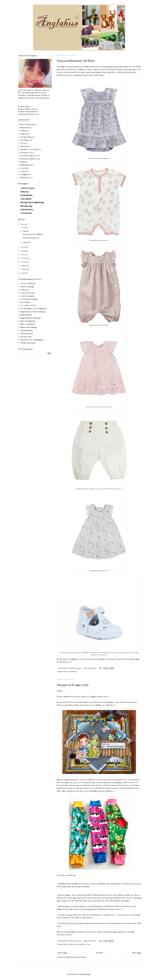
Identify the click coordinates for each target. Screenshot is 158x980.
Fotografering (26, 137)
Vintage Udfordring (28, 343)
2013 (23, 251)
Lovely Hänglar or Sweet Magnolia (33, 308)
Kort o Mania (25, 302)
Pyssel (88, 944)
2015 (23, 224)
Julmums (24, 146)
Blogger (88, 974)
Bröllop (23, 131)
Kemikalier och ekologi (29, 149)
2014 (23, 247)
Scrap (23, 171)
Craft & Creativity (27, 188)
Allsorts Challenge (27, 287)
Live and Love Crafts (28, 305)
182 (37, 112)
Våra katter (25, 178)
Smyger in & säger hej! (73, 685)
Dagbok (23, 134)
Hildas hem (25, 192)
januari (26, 242)
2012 (23, 254)
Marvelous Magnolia (28, 321)
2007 (23, 273)
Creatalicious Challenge (29, 299)
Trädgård (24, 174)
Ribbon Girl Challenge (29, 327)
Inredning (24, 140)
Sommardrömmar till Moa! (76, 61)
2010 (23, 262)
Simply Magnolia (27, 330)
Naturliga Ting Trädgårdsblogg (32, 202)
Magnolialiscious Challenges (31, 318)
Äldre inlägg (136, 953)
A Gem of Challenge (28, 284)
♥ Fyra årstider (26, 213)
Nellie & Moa (25, 165)
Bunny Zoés (25, 290)
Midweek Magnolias (28, 324)
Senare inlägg (62, 953)
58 (36, 109)
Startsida (100, 953)
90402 (37, 114)
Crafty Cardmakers (28, 296)
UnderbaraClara (27, 210)
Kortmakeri (81, 944)
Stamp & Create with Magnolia (32, 340)
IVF (22, 143)
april (25, 231)
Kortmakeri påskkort (28, 159)
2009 (23, 266)
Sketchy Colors (26, 337)
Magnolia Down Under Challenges (33, 312)
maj (25, 227)
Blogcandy (24, 128)
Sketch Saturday (27, 334)
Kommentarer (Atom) (78, 957)
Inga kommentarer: (90, 668)
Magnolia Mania (26, 315)
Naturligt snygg (26, 206)
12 (30, 106)
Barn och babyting (70, 672)
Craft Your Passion (28, 293)
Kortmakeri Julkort (28, 156)
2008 (23, 269)
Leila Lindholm (26, 199)
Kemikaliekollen (27, 195)
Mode (22, 162)
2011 (23, 258)
